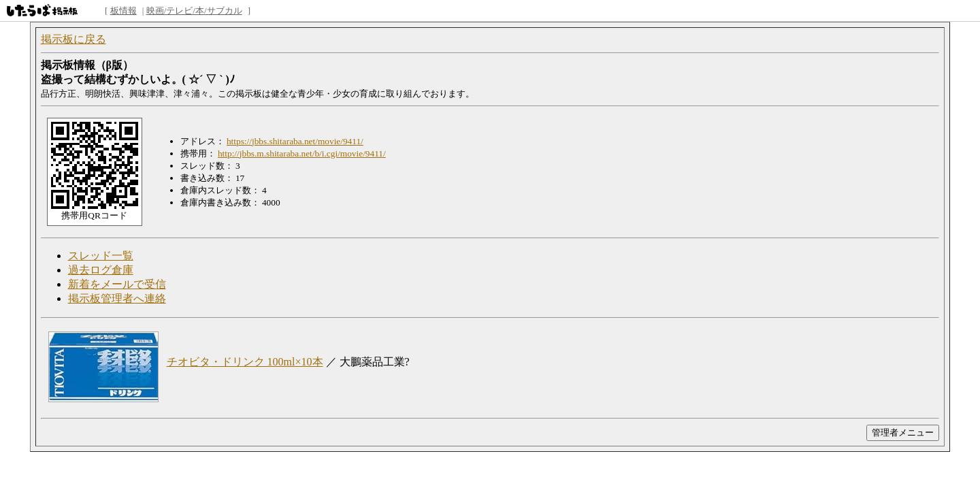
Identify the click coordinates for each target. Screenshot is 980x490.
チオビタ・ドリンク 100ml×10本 (245, 362)
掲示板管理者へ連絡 (117, 298)
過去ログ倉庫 (101, 270)
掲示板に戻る (73, 39)
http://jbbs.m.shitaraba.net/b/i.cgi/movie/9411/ (302, 153)
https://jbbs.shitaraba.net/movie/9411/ (295, 141)
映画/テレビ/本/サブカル (194, 11)
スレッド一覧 (101, 256)
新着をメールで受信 (117, 284)
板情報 (124, 11)
